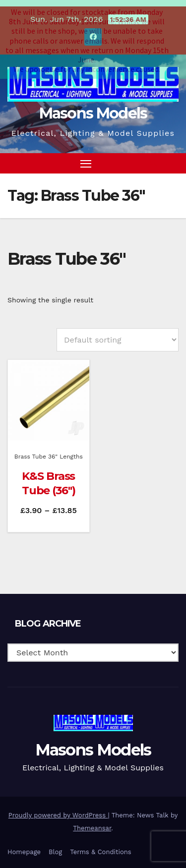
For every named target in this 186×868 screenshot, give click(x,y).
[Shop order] (118, 334)
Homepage (24, 847)
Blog (55, 847)
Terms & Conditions (100, 847)
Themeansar (92, 823)
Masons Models (93, 108)
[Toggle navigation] (86, 158)
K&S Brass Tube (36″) (49, 478)
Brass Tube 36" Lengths (49, 452)
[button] (153, 158)
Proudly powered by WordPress (58, 810)
